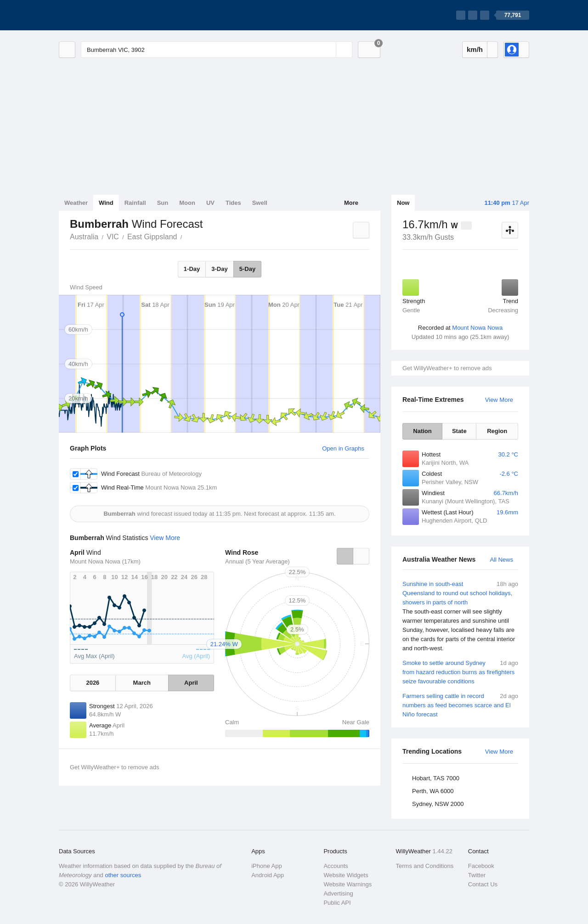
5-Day (247, 269)
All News (501, 560)
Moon (187, 203)
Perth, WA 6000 (433, 791)
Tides (233, 203)
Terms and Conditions (425, 866)
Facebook (481, 866)
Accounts (336, 866)
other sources (123, 875)
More (351, 203)
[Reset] (328, 50)
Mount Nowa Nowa (477, 328)
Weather (76, 203)
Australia (84, 237)
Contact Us (483, 884)
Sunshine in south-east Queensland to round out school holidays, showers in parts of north (460, 616)
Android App (268, 875)
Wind (106, 203)
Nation (422, 431)
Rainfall (135, 203)
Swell (260, 203)
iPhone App (267, 866)
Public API (337, 903)
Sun (163, 203)
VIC (113, 237)
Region (497, 431)
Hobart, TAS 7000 (436, 778)
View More (499, 400)
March (142, 683)
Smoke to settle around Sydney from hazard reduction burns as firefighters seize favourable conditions (460, 672)
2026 (93, 683)
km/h (475, 49)
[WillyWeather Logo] (102, 15)
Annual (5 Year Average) (257, 561)
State (459, 431)
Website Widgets (346, 875)
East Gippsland (152, 237)
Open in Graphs (343, 448)
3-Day (219, 269)
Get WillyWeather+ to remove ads (447, 368)
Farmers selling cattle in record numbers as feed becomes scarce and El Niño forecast (460, 705)
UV (210, 203)
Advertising (338, 893)
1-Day (192, 269)
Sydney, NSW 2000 (438, 804)
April (191, 683)
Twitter (477, 875)
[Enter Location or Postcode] (217, 50)
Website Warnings (348, 884)
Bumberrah (187, 236)
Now (403, 203)
